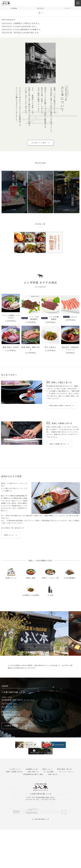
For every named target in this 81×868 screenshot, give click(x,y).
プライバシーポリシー (64, 810)
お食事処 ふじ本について (14, 764)
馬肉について (11, 574)
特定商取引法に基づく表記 (34, 813)
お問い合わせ (52, 813)
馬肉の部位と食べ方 (62, 808)
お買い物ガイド (34, 810)
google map (29, 739)
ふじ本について (18, 808)
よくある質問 (48, 810)
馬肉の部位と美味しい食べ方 (16, 444)
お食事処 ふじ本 (32, 808)
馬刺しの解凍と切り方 (59, 482)
